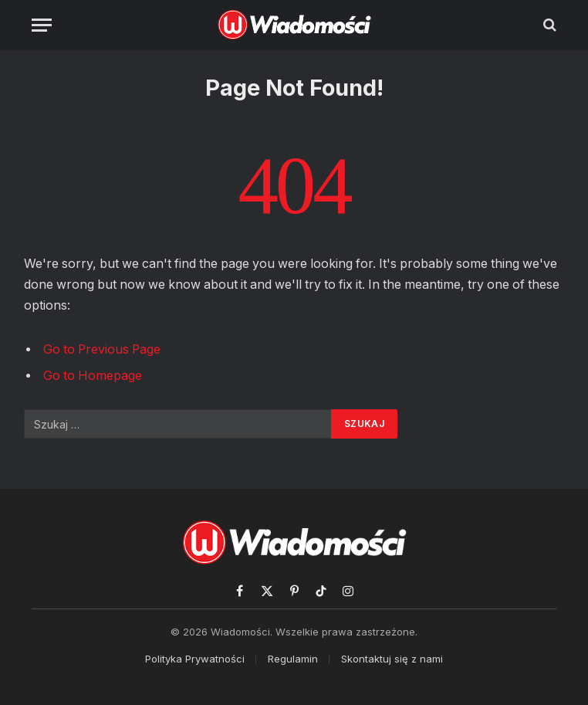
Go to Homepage (93, 376)
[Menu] (42, 25)
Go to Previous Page (102, 349)
